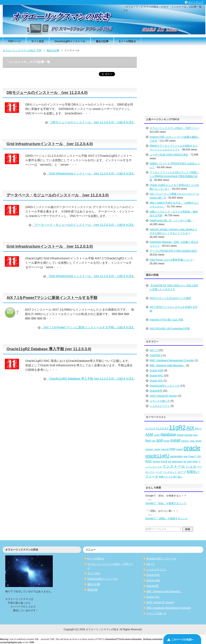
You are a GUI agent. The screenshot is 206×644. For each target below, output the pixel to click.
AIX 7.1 (154, 350)
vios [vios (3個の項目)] (189, 461)
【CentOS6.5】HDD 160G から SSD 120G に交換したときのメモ (174, 287)
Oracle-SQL (156, 381)
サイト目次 (38, 41)
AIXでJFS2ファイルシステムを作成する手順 (174, 309)
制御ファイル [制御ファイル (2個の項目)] (166, 477)
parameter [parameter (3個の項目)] (176, 456)
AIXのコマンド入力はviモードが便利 (170, 298)
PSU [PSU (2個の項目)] (199, 456)
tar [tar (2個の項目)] (185, 461)
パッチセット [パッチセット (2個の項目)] (170, 472)
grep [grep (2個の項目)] (153, 441)
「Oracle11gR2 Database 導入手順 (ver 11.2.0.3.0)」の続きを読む (91, 379)
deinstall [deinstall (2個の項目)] (188, 435)
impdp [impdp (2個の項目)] (167, 441)
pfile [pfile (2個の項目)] (186, 456)
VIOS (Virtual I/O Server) (164, 396)
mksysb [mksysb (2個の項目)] (165, 449)
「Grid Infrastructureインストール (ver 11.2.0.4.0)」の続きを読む (91, 173)
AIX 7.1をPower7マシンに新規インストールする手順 (52, 298)
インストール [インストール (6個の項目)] (174, 466)
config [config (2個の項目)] (157, 435)
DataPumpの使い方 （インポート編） (171, 221)
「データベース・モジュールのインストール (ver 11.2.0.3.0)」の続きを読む (83, 225)
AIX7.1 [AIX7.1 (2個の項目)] (198, 429)
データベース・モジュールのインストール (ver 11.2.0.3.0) (58, 195)
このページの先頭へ (183, 640)
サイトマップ (196, 2)
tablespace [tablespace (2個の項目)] (178, 461)
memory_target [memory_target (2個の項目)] (153, 449)
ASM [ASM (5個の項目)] (149, 435)
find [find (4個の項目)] (148, 440)
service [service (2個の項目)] (156, 461)
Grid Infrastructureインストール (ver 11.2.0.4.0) (50, 144)
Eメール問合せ (127, 41)
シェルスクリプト (160, 406)
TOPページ (14, 41)
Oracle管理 (156, 391)
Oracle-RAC (157, 376)
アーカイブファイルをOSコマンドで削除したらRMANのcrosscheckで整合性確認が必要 (174, 176)
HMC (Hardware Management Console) (172, 360)
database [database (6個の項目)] (168, 434)
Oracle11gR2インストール (70, 41)
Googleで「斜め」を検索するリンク (166, 503)
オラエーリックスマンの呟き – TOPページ (174, 128)
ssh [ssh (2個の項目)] (170, 461)
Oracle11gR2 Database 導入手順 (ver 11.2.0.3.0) (49, 349)
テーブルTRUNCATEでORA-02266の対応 (173, 251)
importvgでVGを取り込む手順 (166, 320)
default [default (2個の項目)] (180, 435)
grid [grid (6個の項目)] (160, 440)
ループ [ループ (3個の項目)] (182, 472)
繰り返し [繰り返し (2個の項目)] (178, 477)
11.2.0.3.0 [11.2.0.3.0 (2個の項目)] (150, 429)
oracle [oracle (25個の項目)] (192, 448)
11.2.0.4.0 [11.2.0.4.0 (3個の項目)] (162, 428)
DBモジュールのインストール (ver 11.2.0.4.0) (47, 93)
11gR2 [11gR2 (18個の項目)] (177, 428)
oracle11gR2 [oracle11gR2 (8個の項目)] (157, 456)
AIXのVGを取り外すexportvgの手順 (170, 329)
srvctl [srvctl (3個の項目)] (164, 461)
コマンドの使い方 (160, 401)
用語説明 (92, 590)
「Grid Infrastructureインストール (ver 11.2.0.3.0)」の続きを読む (91, 276)
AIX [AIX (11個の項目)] (190, 428)
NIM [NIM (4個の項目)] (172, 449)
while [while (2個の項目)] (195, 461)
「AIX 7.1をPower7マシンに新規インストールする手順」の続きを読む (88, 327)
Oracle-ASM (157, 371)
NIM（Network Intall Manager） (167, 365)
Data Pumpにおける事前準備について (171, 260)
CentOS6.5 (156, 355)
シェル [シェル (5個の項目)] (191, 466)
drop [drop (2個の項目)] (196, 435)
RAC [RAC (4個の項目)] (149, 461)
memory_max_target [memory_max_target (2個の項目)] (191, 441)
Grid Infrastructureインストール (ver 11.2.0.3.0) (50, 246)
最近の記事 (102, 41)
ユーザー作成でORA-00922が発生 (169, 155)
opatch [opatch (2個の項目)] (179, 449)
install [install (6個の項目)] (175, 440)
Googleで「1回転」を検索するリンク (167, 518)
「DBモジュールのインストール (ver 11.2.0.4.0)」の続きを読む (91, 122)
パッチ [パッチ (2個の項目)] (159, 472)
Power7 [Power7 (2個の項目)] (192, 456)
